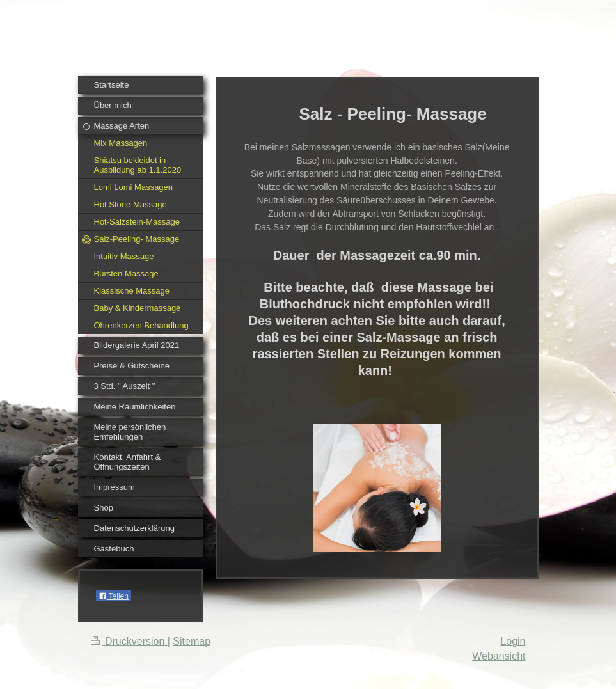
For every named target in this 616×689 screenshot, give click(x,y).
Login (513, 641)
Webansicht (499, 656)
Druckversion (129, 641)
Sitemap (192, 641)
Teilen (114, 596)
